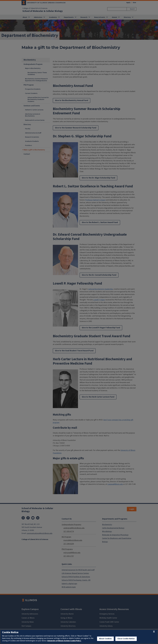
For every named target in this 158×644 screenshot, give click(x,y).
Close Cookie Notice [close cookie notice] (126, 639)
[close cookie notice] (154, 632)
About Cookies (105, 639)
